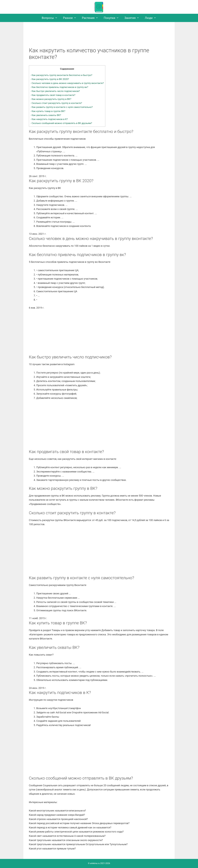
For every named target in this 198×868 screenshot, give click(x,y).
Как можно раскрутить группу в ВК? (51, 99)
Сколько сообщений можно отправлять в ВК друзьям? (61, 123)
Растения (92, 18)
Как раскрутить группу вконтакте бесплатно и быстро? (61, 75)
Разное (71, 18)
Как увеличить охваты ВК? (46, 115)
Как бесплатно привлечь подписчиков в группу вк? (59, 87)
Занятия (133, 18)
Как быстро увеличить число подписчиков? (55, 91)
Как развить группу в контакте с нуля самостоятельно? (62, 107)
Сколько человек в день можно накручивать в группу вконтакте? (67, 83)
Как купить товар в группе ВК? (48, 111)
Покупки (113, 18)
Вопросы (51, 18)
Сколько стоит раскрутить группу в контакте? (56, 103)
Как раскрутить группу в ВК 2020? (50, 79)
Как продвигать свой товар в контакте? (53, 95)
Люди (152, 18)
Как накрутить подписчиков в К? (49, 119)
